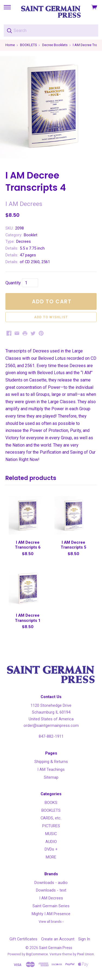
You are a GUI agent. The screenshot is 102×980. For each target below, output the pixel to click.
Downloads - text (51, 890)
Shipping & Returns (51, 762)
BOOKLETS (51, 810)
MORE (51, 857)
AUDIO (51, 842)
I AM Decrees (51, 898)
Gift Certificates (23, 939)
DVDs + (51, 849)
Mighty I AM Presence (51, 914)
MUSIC (51, 834)
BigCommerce (37, 954)
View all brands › (51, 922)
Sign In (84, 939)
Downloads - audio (51, 883)
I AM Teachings (51, 769)
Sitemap (51, 777)
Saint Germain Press (56, 948)
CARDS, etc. (51, 818)
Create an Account (58, 939)
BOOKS (51, 803)
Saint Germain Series (51, 906)
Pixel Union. (86, 954)
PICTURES (51, 826)
